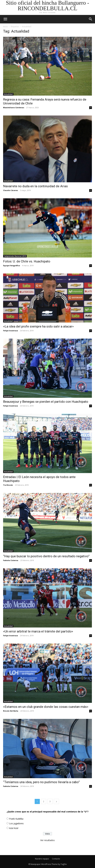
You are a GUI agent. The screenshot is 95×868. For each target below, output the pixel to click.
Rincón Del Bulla (11, 711)
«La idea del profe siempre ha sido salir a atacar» (38, 326)
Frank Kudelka (16, 819)
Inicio (5, 27)
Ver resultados (47, 840)
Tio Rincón (8, 485)
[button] (91, 19)
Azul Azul (14, 828)
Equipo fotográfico (12, 265)
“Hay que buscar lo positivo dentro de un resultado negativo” (46, 556)
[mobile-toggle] (5, 19)
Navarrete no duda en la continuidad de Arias (35, 186)
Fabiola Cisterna (11, 560)
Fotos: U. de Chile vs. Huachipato (27, 261)
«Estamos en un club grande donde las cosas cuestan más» (46, 707)
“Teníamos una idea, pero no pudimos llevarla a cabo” (41, 782)
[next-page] (56, 801)
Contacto (56, 859)
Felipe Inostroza (10, 331)
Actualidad (8, 94)
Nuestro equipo (42, 859)
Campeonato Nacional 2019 (15, 256)
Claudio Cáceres (10, 190)
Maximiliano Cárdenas (14, 107)
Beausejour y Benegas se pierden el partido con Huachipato (46, 402)
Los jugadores (16, 823)
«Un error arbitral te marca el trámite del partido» (38, 631)
